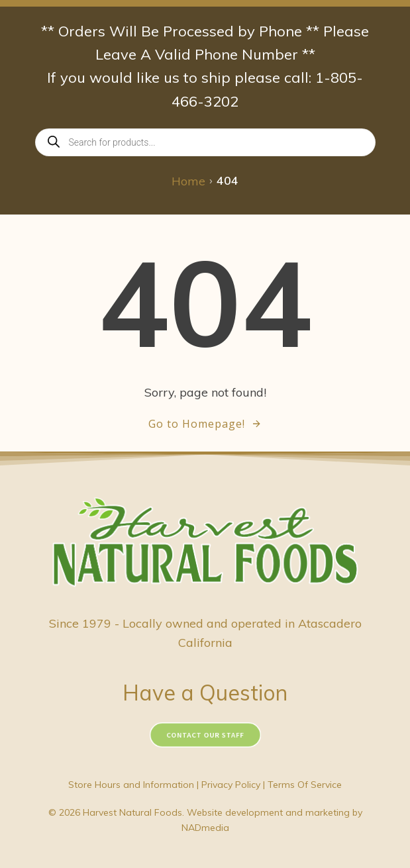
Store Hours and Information (131, 785)
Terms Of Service (305, 785)
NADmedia (205, 828)
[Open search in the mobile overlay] (205, 142)
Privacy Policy (231, 785)
